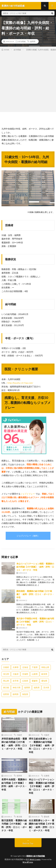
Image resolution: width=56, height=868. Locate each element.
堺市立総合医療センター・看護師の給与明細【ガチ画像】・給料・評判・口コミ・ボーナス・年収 (42, 745)
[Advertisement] (28, 81)
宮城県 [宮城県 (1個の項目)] (25, 674)
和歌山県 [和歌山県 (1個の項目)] (45, 667)
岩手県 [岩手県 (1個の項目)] (16, 681)
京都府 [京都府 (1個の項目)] (6, 667)
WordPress (28, 862)
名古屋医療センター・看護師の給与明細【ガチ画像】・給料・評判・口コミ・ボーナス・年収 (42, 825)
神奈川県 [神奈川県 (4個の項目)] (17, 688)
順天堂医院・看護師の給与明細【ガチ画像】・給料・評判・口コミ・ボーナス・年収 (14, 825)
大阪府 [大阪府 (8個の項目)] (16, 674)
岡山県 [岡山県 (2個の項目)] (6, 681)
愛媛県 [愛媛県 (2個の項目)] (35, 681)
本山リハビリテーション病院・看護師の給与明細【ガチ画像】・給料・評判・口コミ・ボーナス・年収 (35, 567)
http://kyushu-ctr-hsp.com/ (20, 383)
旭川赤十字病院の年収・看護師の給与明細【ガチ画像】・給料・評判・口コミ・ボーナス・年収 (35, 622)
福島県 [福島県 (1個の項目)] (37, 688)
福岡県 (33, 41)
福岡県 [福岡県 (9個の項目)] (27, 688)
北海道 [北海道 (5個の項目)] (25, 667)
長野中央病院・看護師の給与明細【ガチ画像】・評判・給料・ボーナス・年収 (14, 784)
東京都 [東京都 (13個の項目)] (6, 688)
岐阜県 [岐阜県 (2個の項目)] (44, 674)
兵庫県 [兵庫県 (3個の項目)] (16, 667)
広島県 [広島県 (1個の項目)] (25, 681)
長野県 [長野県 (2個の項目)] (6, 694)
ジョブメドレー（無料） (28, 536)
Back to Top (28, 843)
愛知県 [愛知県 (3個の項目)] (44, 681)
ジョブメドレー (28, 494)
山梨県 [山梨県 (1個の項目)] (35, 674)
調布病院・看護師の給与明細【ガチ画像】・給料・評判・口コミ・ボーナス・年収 (35, 594)
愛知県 (47, 817)
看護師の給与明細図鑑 (36, 856)
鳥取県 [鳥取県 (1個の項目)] (25, 694)
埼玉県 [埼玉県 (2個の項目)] (6, 674)
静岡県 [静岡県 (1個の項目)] (16, 694)
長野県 (19, 776)
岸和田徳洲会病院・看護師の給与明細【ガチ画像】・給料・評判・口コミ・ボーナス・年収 (14, 744)
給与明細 (22, 41)
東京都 (19, 817)
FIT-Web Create (33, 859)
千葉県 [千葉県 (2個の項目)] (35, 667)
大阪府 (19, 735)
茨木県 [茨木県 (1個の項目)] (46, 688)
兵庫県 (47, 776)
